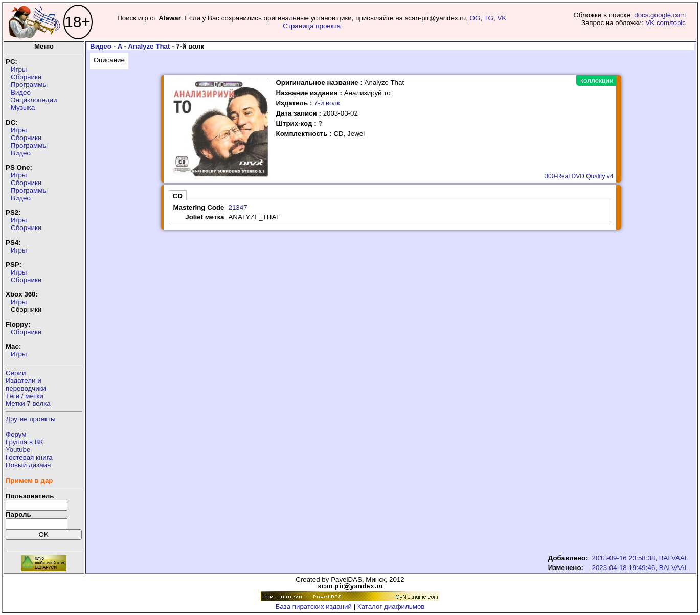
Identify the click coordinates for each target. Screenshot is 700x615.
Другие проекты (31, 419)
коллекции (597, 81)
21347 (238, 207)
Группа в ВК (24, 442)
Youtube (18, 450)
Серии (16, 373)
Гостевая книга (29, 457)
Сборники (26, 77)
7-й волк (327, 103)
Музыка (23, 108)
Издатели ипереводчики (26, 384)
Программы (29, 85)
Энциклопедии (34, 100)
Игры (19, 69)
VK (502, 18)
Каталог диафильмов (391, 607)
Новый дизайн (28, 465)
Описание (109, 60)
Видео (21, 92)
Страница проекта (312, 26)
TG (489, 18)
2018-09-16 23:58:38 (624, 558)
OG (475, 18)
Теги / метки (25, 396)
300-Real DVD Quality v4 (579, 176)
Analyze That (149, 46)
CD (178, 196)
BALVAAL (674, 558)
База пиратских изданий (314, 607)
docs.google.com (660, 15)
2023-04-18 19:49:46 (624, 568)
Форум (16, 434)
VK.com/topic (665, 23)
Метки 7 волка (28, 404)
